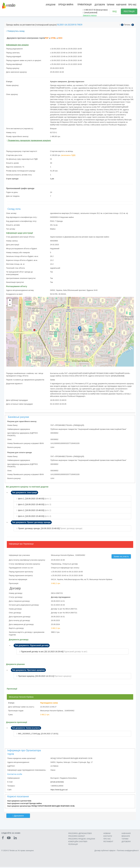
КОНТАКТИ (108, 837)
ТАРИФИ (110, 5)
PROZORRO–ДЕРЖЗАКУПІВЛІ (80, 834)
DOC (60, 40)
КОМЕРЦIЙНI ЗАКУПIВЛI (78, 843)
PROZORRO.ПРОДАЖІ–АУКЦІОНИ (82, 840)
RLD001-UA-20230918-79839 (70, 26)
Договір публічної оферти (105, 852)
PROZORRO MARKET (77, 837)
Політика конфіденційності (128, 852)
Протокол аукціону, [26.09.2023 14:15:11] (36, 678)
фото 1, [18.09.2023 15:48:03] (31, 500)
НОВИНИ (107, 834)
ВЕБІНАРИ (126, 837)
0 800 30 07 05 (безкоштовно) (95, 10)
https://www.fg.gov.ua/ (59, 791)
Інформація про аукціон (17, 46)
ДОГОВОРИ (100, 5)
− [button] (10, 306)
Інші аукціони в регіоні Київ (19, 802)
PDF (47, 40)
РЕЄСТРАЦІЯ (129, 11)
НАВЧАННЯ (121, 5)
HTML (54, 40)
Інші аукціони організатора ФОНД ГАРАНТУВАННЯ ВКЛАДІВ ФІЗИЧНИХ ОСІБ (41, 808)
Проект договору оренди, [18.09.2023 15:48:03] (39, 530)
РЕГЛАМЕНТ (108, 843)
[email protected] (73, 114)
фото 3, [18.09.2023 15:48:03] (31, 506)
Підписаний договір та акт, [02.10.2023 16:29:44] (42, 653)
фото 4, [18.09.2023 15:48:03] (31, 518)
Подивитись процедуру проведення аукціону (29, 142)
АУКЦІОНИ (51, 5)
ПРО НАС (132, 5)
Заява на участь (121, 558)
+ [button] (10, 302)
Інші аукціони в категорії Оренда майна (24, 805)
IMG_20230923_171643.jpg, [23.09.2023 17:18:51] (38, 735)
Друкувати (18, 817)
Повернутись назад (15, 33)
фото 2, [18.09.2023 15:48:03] (31, 512)
